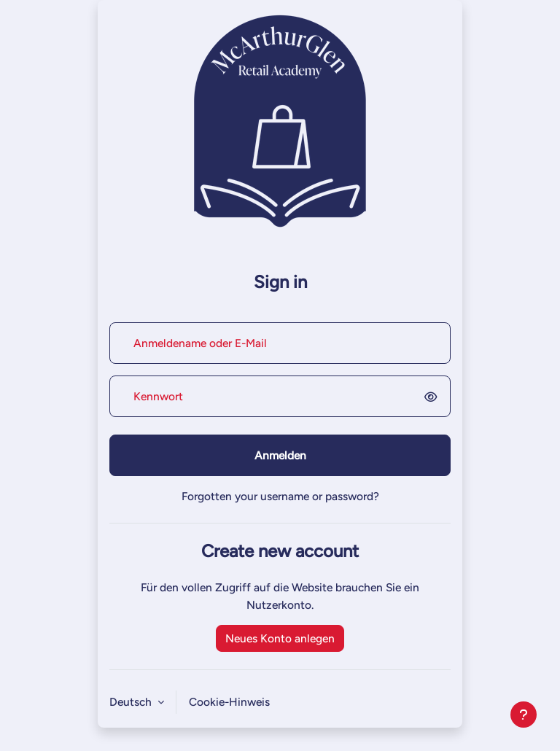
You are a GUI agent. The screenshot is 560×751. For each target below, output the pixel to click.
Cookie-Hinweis (229, 702)
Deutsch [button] (132, 702)
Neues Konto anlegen (280, 638)
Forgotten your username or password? (280, 496)
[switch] (433, 397)
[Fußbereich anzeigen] (524, 715)
